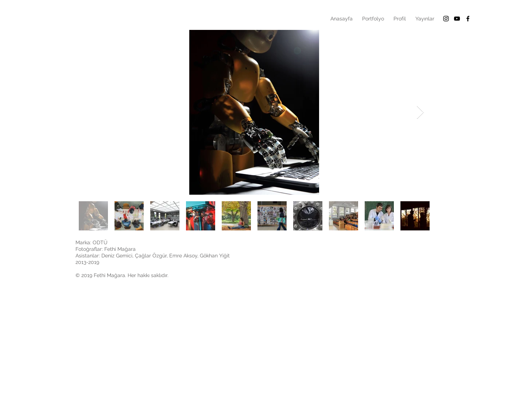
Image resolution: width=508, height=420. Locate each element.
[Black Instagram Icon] (446, 19)
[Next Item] (420, 112)
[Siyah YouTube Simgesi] (457, 19)
